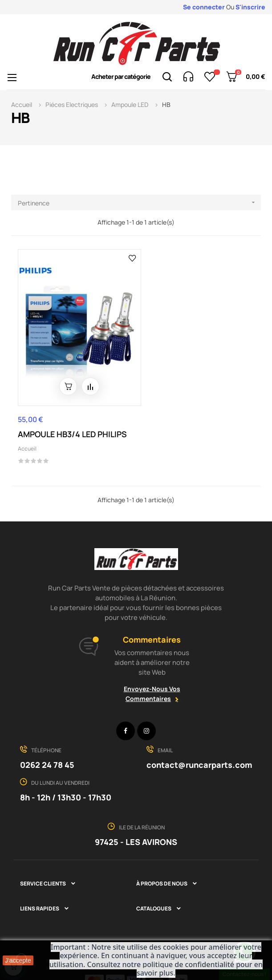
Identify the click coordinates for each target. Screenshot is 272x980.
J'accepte (18, 960)
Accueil (27, 434)
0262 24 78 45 (47, 750)
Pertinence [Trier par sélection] (139, 203)
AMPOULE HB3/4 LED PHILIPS (72, 419)
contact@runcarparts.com (199, 750)
